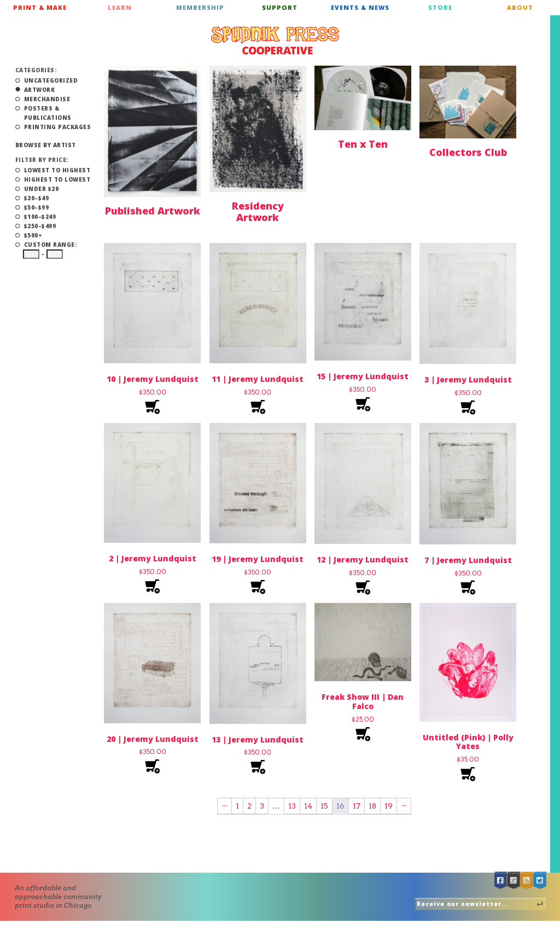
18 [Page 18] (372, 806)
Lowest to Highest (57, 170)
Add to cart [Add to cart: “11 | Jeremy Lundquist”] (258, 407)
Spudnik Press (275, 40)
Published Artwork (153, 211)
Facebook (501, 881)
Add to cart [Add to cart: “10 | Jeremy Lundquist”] (152, 407)
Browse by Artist (46, 145)
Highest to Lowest (57, 179)
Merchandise (47, 99)
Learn (120, 7)
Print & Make (40, 7)
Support (280, 7)
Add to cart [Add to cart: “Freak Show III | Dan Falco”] (363, 735)
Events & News (360, 7)
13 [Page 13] (292, 806)
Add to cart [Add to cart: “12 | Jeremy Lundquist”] (363, 588)
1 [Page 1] (237, 806)
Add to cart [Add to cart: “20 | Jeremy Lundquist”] (152, 767)
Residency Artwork (258, 212)
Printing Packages (58, 127)
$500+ (33, 235)
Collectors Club (468, 152)
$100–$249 (40, 217)
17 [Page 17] (357, 806)
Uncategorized (51, 80)
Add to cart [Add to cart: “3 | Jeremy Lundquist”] (468, 408)
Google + (514, 881)
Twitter (540, 881)
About (520, 7)
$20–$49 (37, 198)
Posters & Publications (48, 113)
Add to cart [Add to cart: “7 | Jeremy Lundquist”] (468, 588)
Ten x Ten (363, 144)
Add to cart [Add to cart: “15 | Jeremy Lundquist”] (363, 405)
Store (440, 7)
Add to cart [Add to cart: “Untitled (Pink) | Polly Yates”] (468, 774)
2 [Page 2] (249, 806)
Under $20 (42, 189)
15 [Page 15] (324, 806)
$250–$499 (40, 226)
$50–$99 (37, 207)
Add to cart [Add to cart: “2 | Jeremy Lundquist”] (152, 587)
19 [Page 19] (389, 806)
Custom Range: (51, 245)
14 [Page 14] (308, 806)
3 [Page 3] (262, 806)
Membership (200, 7)
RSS (527, 881)
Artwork (40, 90)
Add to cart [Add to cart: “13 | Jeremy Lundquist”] (258, 767)
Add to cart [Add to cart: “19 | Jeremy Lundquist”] (258, 587)
